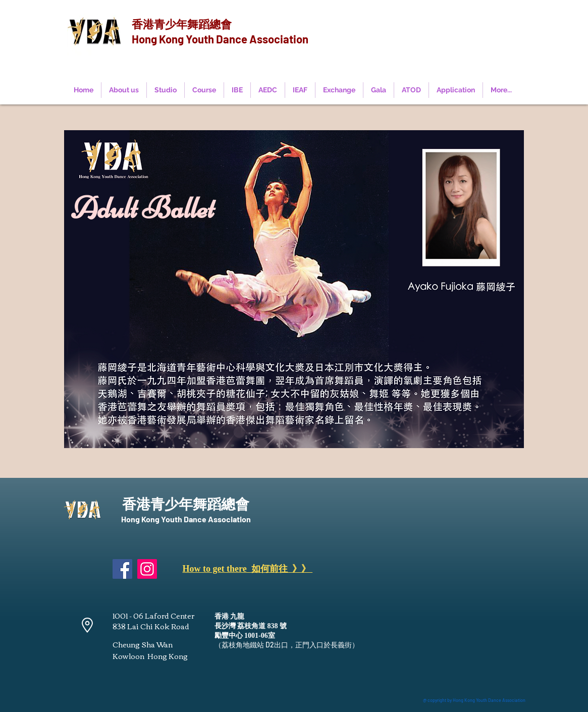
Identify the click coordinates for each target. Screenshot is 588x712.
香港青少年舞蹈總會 (182, 24)
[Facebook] (122, 569)
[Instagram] (147, 569)
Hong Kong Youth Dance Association (220, 39)
